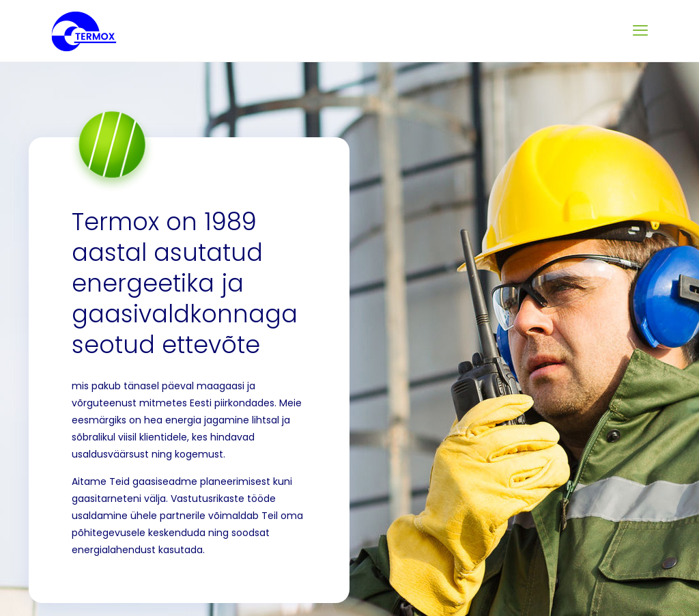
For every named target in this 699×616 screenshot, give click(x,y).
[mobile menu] (640, 31)
